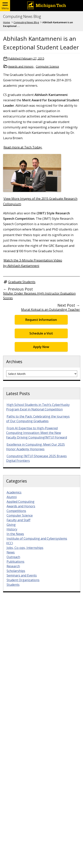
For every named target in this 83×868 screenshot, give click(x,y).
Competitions (16, 511)
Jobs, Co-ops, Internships (25, 548)
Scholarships (16, 571)
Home (7, 22)
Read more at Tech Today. (23, 147)
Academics (14, 492)
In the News (15, 534)
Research (13, 566)
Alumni (12, 497)
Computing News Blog (22, 17)
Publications (15, 562)
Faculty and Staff (18, 520)
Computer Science (47, 66)
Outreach (13, 557)
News (11, 552)
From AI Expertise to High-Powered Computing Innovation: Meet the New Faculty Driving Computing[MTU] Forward (37, 433)
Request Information (41, 320)
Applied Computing (21, 502)
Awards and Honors (21, 66)
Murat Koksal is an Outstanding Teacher (50, 310)
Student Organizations (23, 580)
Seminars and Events (22, 575)
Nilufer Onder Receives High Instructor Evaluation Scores (39, 296)
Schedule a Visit (41, 333)
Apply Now (41, 347)
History (12, 529)
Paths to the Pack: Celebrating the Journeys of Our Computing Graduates (38, 419)
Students (13, 585)
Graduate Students (22, 282)
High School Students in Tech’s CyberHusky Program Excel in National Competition (38, 407)
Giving (11, 525)
